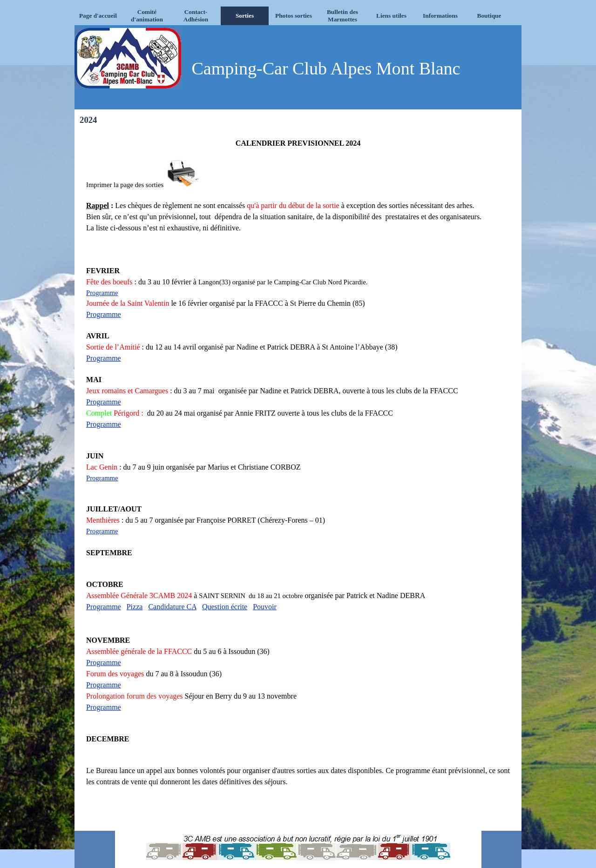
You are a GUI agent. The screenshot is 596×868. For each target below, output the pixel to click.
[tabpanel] (298, 478)
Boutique (489, 16)
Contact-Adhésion (196, 16)
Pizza (135, 607)
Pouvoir (265, 607)
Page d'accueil (98, 16)
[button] (184, 175)
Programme (102, 293)
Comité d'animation (147, 16)
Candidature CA (172, 607)
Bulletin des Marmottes (342, 16)
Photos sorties (294, 16)
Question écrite (225, 607)
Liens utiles (391, 16)
